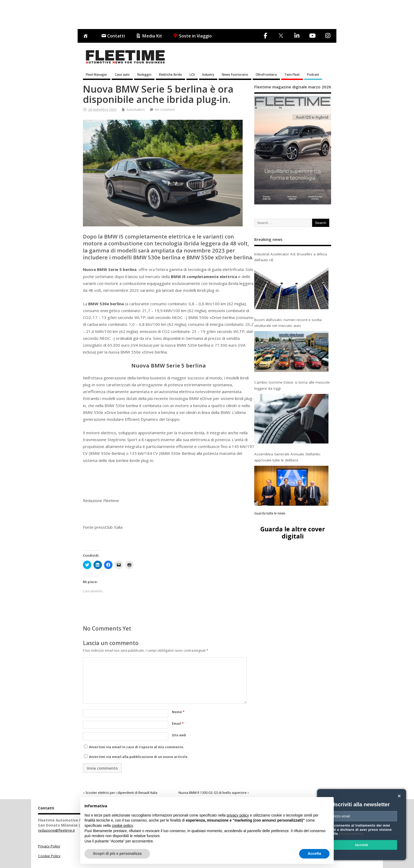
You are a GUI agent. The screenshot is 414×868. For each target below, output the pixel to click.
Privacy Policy (49, 846)
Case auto (122, 74)
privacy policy (351, 834)
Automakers (136, 110)
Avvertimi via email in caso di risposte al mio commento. (137, 747)
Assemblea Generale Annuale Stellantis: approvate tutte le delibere (288, 457)
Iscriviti (362, 845)
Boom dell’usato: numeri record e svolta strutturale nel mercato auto (288, 323)
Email (178, 724)
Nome (178, 712)
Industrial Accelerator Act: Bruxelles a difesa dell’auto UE (291, 257)
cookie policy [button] (122, 826)
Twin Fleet (292, 74)
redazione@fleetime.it (56, 830)
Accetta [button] (314, 853)
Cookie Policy (49, 856)
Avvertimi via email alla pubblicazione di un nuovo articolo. (139, 757)
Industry (208, 74)
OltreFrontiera (266, 74)
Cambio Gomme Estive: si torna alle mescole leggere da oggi (292, 385)
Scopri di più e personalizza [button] (117, 853)
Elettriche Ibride (170, 74)
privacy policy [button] (238, 815)
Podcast (313, 74)
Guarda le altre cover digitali (293, 533)
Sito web (179, 735)
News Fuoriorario (235, 74)
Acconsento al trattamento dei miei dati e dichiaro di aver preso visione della (361, 829)
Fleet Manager (97, 74)
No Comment (165, 110)
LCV (192, 74)
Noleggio (144, 74)
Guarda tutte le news (270, 513)
